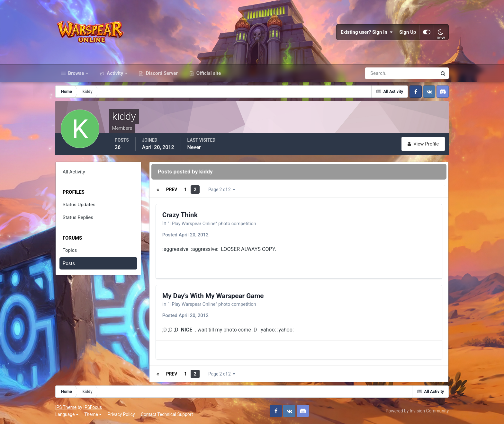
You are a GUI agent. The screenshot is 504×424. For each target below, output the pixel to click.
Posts (69, 263)
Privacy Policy (121, 414)
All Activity (74, 172)
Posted (185, 235)
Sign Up (408, 32)
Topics (70, 250)
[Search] (379, 73)
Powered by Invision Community (417, 411)
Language (67, 414)
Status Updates (79, 205)
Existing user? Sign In (367, 32)
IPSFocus (93, 407)
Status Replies (78, 217)
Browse (76, 73)
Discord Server (161, 73)
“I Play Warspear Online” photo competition (217, 223)
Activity (115, 73)
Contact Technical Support (167, 414)
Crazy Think (180, 215)
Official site (208, 73)
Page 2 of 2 (222, 190)
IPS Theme (66, 407)
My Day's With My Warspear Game (213, 296)
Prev (172, 190)
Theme (93, 414)
